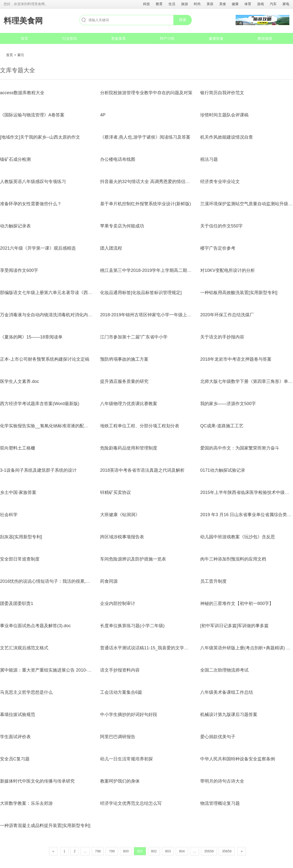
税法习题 (209, 159)
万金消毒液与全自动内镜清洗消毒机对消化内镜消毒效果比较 (59, 315)
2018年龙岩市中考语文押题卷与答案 (236, 359)
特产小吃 (167, 38)
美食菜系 (118, 38)
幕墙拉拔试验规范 (18, 715)
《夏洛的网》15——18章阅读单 (31, 337)
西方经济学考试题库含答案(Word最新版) (40, 404)
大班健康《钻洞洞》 (120, 515)
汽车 (273, 4)
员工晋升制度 (213, 581)
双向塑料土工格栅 (18, 448)
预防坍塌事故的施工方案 (124, 359)
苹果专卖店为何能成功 (122, 226)
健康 (235, 4)
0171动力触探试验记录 (223, 470)
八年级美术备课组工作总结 (227, 692)
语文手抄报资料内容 (120, 670)
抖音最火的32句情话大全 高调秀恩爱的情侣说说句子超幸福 (158, 182)
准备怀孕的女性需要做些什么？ (31, 204)
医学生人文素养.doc (20, 381)
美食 (223, 4)
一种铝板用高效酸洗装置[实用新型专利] (239, 293)
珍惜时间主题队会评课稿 (224, 115)
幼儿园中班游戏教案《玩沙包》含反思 (238, 537)
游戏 (261, 4)
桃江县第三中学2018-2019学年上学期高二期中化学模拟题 (157, 270)
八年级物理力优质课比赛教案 (129, 404)
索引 (21, 55)
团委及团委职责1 (17, 603)
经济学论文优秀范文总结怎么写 (131, 803)
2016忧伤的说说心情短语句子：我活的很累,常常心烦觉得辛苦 (60, 581)
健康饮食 (216, 38)
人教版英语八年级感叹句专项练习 (33, 182)
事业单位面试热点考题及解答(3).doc (35, 626)
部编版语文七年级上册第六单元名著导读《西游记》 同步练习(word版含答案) (75, 293)
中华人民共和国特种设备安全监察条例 (238, 759)
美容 (210, 4)
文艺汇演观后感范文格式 (24, 648)
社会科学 (9, 515)
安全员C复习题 (15, 759)
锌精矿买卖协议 (115, 492)
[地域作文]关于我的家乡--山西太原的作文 (40, 137)
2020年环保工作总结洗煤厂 (227, 315)
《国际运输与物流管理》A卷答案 (32, 115)
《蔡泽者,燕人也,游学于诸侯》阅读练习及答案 (145, 137)
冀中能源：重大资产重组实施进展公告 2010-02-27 (49, 670)
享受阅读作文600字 (19, 270)
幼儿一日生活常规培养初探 (126, 759)
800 (126, 851)
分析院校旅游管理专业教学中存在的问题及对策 (146, 93)
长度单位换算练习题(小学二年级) (132, 626)
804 (182, 851)
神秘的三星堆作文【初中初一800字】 (237, 603)
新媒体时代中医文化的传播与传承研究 (37, 781)
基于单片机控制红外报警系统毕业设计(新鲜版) (146, 204)
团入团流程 (111, 248)
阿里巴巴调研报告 (118, 737)
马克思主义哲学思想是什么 (26, 692)
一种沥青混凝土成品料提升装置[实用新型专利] (45, 826)
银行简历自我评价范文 (222, 93)
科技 (146, 4)
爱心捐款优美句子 (218, 737)
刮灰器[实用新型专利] (21, 537)
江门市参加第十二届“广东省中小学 (134, 337)
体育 (248, 4)
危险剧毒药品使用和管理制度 (129, 448)
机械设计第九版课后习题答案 (229, 715)
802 (154, 851)
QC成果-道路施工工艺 (222, 426)
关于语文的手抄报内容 (222, 337)
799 (112, 851)
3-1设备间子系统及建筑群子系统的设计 (38, 470)
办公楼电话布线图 (118, 159)
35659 (227, 851)
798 (98, 851)
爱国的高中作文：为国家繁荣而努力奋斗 (240, 448)
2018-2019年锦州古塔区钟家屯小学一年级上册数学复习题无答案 (163, 315)
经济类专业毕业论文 (220, 182)
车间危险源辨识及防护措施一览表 (133, 559)
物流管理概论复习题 (220, 803)
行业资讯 (70, 38)
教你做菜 (265, 38)
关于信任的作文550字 (221, 226)
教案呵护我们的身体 (120, 781)
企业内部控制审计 (118, 603)
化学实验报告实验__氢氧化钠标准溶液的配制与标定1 (52, 426)
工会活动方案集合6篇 (121, 692)
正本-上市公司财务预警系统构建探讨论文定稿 (45, 359)
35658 (209, 851)
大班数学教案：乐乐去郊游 (26, 803)
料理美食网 (23, 21)
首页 (24, 38)
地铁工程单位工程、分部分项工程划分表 (140, 426)
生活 (172, 4)
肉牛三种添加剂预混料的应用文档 (233, 559)
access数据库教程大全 (22, 93)
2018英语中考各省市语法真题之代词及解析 (142, 470)
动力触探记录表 (15, 226)
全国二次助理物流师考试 (224, 670)
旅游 (185, 4)
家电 (286, 4)
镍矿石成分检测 (15, 159)
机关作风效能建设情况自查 (227, 137)
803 (168, 851)
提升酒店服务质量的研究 (124, 381)
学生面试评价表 (15, 737)
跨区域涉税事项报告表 (122, 537)
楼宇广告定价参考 (218, 248)
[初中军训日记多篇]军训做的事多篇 (234, 626)
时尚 (197, 4)
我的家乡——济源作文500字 (228, 404)
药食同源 (109, 581)
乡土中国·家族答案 (18, 492)
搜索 (183, 20)
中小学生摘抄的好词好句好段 (129, 715)
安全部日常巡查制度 (20, 559)
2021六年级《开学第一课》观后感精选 (38, 248)
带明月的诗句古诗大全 (222, 781)
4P (103, 115)
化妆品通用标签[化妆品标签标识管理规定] (141, 293)
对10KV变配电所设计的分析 (228, 270)
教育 (159, 4)
